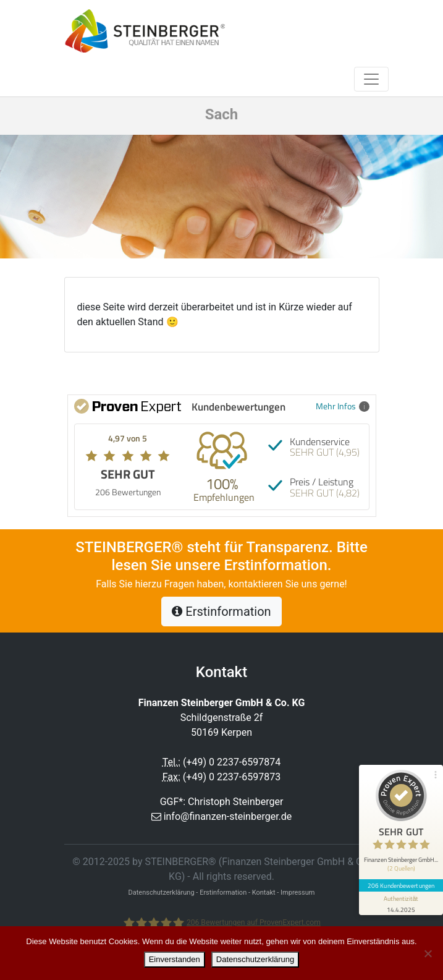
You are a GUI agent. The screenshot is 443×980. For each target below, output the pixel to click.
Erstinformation (221, 611)
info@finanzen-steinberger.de (228, 816)
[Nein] (428, 953)
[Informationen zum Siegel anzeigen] (401, 903)
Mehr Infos (343, 406)
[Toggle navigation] (371, 79)
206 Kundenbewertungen (401, 885)
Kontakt (264, 893)
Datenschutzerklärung (255, 959)
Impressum (297, 893)
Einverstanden (175, 959)
